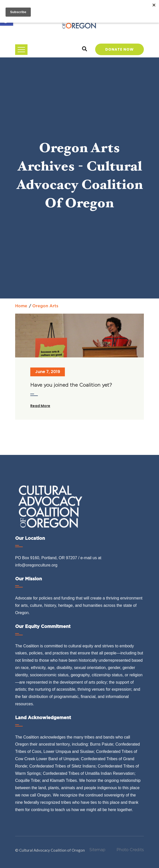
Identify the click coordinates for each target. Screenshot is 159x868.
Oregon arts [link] (45, 306)
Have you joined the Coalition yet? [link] (71, 385)
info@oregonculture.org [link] (36, 565)
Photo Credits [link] (130, 850)
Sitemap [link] (97, 850)
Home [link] (21, 306)
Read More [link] (40, 406)
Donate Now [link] (120, 49)
